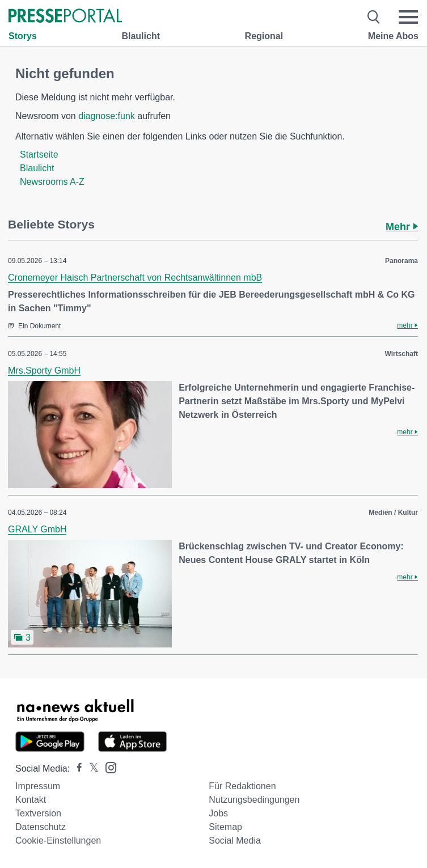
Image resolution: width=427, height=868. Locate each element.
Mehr (402, 227)
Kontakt (31, 800)
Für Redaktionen (242, 786)
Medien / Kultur (393, 513)
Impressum (38, 786)
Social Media (235, 841)
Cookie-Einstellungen (58, 841)
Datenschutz (41, 827)
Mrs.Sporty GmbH (44, 371)
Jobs (218, 813)
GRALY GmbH (37, 529)
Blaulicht (141, 36)
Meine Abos (393, 36)
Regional (264, 36)
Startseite (39, 154)
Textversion (38, 813)
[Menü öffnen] (408, 17)
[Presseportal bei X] (90, 769)
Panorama (401, 261)
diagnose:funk (107, 116)
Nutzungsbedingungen (254, 800)
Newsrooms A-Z (52, 182)
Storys (23, 36)
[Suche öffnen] (374, 17)
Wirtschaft (401, 354)
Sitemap (225, 827)
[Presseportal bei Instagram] (107, 767)
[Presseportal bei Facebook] (76, 769)
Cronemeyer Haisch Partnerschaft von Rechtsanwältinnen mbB (135, 278)
